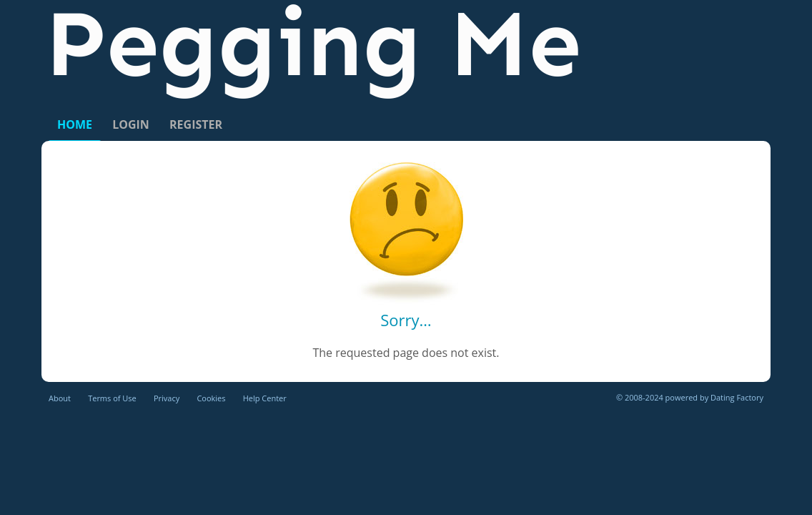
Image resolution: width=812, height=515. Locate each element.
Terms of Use (112, 398)
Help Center (265, 398)
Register (196, 124)
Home (75, 124)
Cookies (211, 398)
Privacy (167, 398)
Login (131, 124)
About (60, 398)
